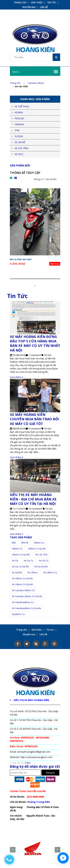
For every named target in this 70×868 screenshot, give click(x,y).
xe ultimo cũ (50, 572)
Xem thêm (17, 377)
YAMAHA (19, 124)
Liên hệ (44, 7)
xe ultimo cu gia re (22, 578)
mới (14, 543)
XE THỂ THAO (22, 106)
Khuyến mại (29, 7)
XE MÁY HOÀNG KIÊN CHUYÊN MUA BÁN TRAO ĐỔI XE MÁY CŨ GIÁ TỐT (34, 419)
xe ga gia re (41, 567)
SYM (17, 130)
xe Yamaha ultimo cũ (23, 590)
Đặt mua (55, 264)
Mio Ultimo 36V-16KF (21, 259)
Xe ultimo (33, 572)
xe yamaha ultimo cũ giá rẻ (27, 596)
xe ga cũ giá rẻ (20, 567)
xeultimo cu (18, 614)
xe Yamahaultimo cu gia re (27, 608)
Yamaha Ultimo (36, 83)
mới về (25, 543)
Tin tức (52, 3)
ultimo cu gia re (37, 549)
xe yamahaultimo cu (23, 602)
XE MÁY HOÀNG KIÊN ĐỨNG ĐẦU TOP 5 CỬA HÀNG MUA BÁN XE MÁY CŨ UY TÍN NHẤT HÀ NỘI (35, 343)
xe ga (15, 561)
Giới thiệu (37, 3)
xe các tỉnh (41, 555)
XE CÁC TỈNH (21, 148)
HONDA (19, 112)
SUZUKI (19, 136)
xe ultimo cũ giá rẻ (22, 584)
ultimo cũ (17, 549)
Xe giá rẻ (17, 572)
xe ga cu (28, 561)
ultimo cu (39, 543)
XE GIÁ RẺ (20, 142)
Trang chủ (17, 83)
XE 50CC (19, 154)
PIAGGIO (19, 118)
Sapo (28, 763)
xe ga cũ (44, 561)
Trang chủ (20, 3)
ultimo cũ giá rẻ (21, 555)
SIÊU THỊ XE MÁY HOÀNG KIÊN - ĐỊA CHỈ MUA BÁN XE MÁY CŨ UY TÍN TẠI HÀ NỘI (33, 499)
